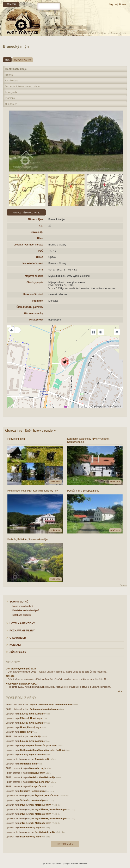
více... (121, 691)
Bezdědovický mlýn (31, 828)
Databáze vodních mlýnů (92, 33)
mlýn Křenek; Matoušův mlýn (36, 805)
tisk (7, 60)
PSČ (41, 251)
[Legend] (117, 332)
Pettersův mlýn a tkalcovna (44, 709)
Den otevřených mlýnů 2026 (21, 669)
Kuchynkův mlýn (38, 786)
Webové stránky (34, 313)
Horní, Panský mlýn (31, 727)
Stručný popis (35, 282)
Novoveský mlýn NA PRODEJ (22, 684)
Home (50, 33)
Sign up (123, 5)
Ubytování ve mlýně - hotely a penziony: (31, 431)
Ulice (40, 238)
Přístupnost (36, 320)
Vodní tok (38, 301)
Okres (39, 257)
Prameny (10, 98)
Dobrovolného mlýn (40, 782)
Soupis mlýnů (66, 33)
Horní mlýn (26, 732)
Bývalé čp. (37, 232)
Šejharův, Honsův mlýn (33, 791)
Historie (9, 75)
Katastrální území (33, 263)
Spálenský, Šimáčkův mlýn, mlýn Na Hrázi (42, 750)
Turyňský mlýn (42, 759)
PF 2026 (10, 676)
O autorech (11, 104)
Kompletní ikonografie (26, 213)
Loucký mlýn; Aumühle (32, 714)
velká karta (55, 482)
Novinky (13, 662)
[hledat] (49, 6)
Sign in (113, 5)
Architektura (12, 81)
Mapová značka (34, 276)
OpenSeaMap (114, 406)
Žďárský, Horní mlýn (31, 718)
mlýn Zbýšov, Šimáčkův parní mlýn (39, 745)
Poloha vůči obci (33, 294)
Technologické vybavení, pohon (22, 87)
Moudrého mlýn (29, 764)
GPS (40, 270)
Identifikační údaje (16, 69)
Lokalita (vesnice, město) (28, 245)
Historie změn (65, 844)
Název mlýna (36, 219)
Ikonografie (11, 92)
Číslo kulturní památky (30, 307)
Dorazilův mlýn (37, 773)
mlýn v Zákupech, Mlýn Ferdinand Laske (51, 705)
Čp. (41, 226)
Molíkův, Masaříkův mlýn (42, 777)
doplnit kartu (23, 60)
